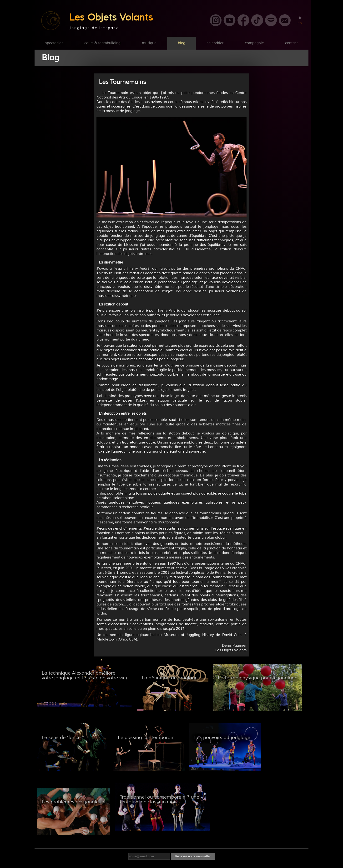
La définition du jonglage (170, 678)
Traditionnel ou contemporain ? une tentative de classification (159, 799)
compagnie (254, 43)
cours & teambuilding (102, 43)
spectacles (54, 43)
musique (149, 43)
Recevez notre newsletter (193, 856)
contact (291, 43)
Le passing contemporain (146, 737)
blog (182, 43)
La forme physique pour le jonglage (258, 678)
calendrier (215, 43)
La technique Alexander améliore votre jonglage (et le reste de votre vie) (84, 675)
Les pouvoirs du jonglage (222, 737)
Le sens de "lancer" (63, 737)
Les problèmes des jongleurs (74, 802)
